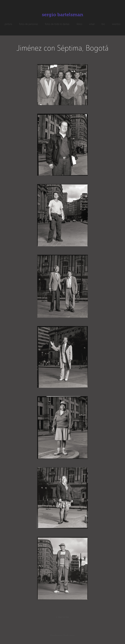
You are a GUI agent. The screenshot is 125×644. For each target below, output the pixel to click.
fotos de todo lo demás (57, 24)
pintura (8, 24)
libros (79, 24)
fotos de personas (29, 24)
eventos (116, 24)
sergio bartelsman (63, 15)
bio (103, 24)
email (92, 24)
